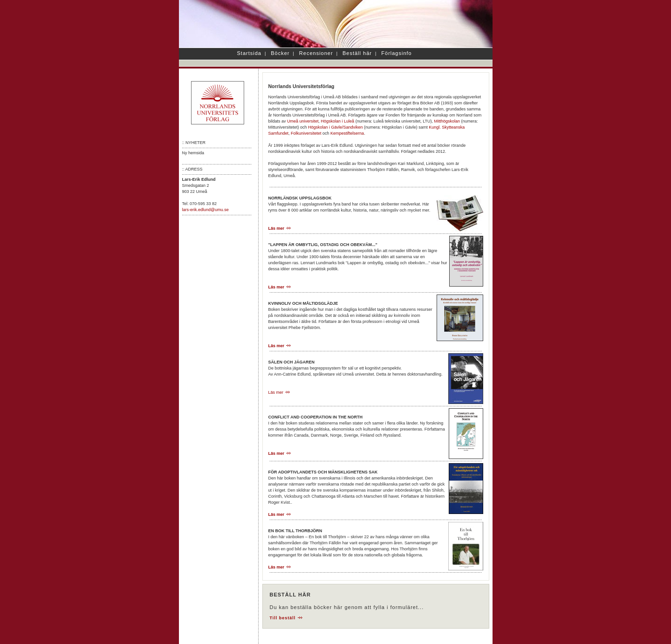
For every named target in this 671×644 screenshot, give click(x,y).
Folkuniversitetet (306, 133)
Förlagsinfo (396, 53)
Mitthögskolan (447, 121)
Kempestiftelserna (347, 133)
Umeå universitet (303, 121)
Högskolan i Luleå (338, 121)
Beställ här (357, 53)
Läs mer (280, 228)
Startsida (249, 53)
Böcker (280, 53)
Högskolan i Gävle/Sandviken (335, 127)
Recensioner (316, 53)
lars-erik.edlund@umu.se (205, 210)
